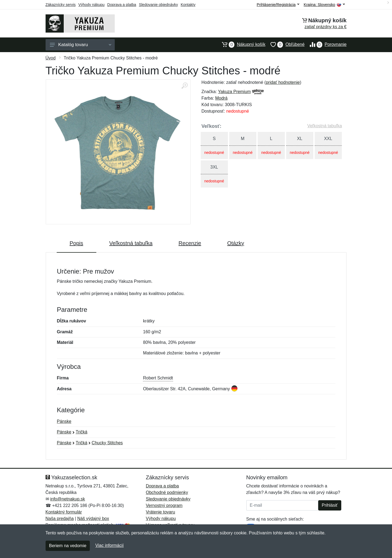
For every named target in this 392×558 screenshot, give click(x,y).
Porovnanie (326, 45)
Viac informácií (109, 545)
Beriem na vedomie (68, 546)
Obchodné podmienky (167, 492)
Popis (77, 243)
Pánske (64, 421)
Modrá (221, 98)
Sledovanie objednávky (158, 5)
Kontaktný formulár (64, 512)
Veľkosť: (212, 126)
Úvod (51, 58)
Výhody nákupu (92, 5)
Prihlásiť (330, 505)
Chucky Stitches (107, 443)
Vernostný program (164, 505)
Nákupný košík (241, 45)
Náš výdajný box (93, 519)
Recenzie (190, 243)
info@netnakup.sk (68, 499)
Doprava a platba (122, 5)
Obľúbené (285, 45)
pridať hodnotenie (283, 82)
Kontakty (188, 5)
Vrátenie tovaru (161, 512)
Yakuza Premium (235, 92)
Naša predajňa (60, 519)
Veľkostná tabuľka (325, 126)
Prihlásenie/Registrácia (278, 5)
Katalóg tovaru (81, 45)
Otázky (235, 243)
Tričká (82, 432)
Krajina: (324, 5)
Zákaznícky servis (61, 5)
